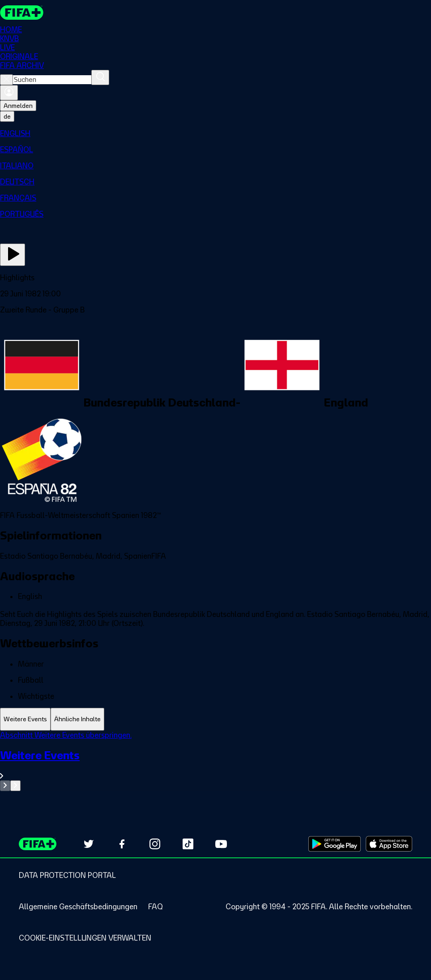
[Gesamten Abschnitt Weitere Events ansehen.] (215, 764)
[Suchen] (100, 77)
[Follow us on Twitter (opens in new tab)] (89, 844)
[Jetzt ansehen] (13, 255)
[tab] (25, 719)
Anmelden (18, 106)
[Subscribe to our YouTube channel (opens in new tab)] (221, 844)
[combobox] (52, 80)
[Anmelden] (9, 93)
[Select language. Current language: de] (7, 116)
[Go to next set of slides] (15, 786)
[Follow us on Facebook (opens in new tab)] (122, 844)
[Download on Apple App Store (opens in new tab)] (389, 844)
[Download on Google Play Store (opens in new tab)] (335, 844)
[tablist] (215, 719)
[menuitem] (215, 133)
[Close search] (6, 80)
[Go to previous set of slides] (5, 786)
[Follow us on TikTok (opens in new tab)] (188, 844)
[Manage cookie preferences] (85, 938)
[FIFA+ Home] (22, 13)
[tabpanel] (215, 761)
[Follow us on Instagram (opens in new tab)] (155, 844)
